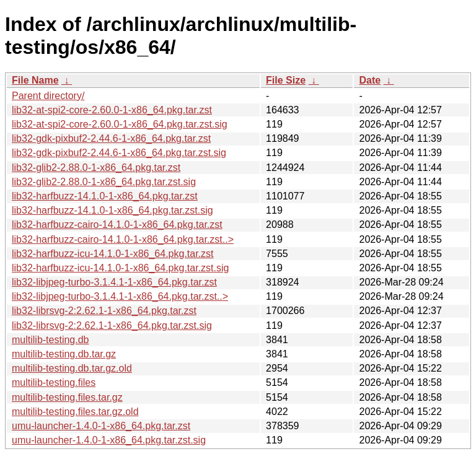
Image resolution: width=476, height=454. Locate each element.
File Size (286, 80)
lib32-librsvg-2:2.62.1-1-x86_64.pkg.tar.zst (104, 311)
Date (370, 80)
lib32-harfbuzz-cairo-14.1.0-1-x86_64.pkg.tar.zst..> (123, 239)
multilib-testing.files (54, 382)
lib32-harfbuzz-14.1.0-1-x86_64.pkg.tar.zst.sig (112, 210)
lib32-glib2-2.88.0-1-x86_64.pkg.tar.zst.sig (104, 182)
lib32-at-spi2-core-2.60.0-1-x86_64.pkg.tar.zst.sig (120, 124)
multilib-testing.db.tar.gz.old (72, 368)
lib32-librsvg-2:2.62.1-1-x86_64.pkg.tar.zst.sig (112, 325)
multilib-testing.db (51, 340)
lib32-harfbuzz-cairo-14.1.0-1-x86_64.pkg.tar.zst (117, 225)
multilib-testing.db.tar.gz (64, 354)
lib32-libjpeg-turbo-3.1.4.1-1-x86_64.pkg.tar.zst (114, 282)
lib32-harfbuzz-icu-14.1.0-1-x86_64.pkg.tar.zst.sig (120, 268)
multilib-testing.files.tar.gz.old (75, 412)
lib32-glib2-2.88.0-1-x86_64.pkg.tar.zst (96, 168)
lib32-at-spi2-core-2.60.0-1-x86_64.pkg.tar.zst (112, 110)
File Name (35, 80)
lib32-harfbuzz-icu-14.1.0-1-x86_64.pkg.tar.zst (113, 254)
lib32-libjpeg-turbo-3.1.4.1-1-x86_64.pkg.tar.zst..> (120, 296)
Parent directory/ (48, 96)
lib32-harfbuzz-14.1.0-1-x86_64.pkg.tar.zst (105, 196)
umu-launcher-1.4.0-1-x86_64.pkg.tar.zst (101, 426)
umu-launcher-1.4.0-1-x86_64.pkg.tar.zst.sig (109, 440)
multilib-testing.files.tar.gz (67, 397)
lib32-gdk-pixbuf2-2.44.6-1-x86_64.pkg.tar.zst (111, 138)
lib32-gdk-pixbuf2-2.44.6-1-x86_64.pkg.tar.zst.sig (119, 153)
